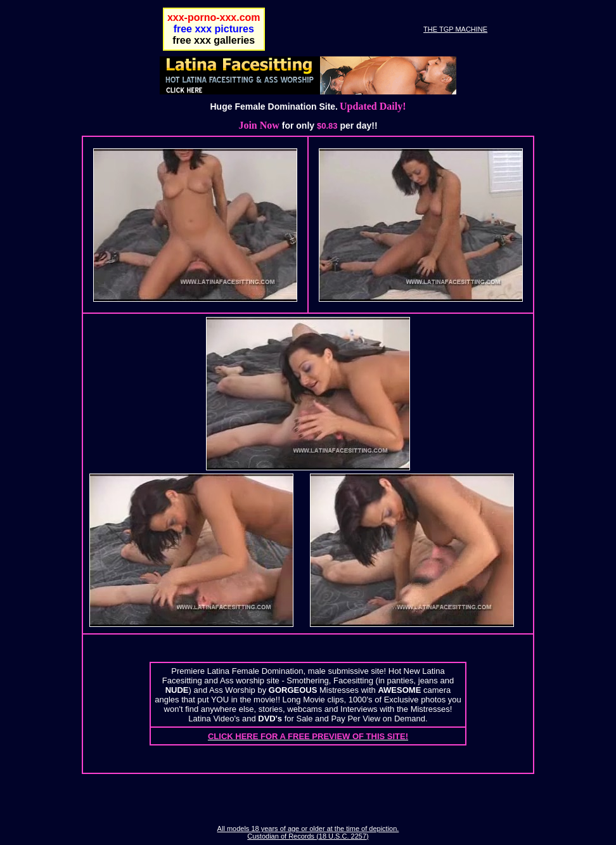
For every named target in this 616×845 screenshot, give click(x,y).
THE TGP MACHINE (455, 29)
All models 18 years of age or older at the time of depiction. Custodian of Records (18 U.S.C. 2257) (308, 832)
